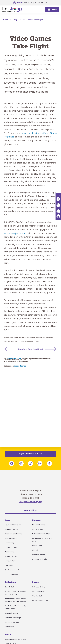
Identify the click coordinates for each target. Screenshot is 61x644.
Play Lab (35, 550)
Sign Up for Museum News (30, 454)
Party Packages (11, 556)
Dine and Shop (10, 565)
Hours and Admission (13, 525)
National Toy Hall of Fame (42, 534)
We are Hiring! (30, 510)
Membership (10, 543)
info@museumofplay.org (30, 502)
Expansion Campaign (40, 600)
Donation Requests (12, 574)
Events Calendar (11, 538)
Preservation (10, 627)
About (8, 634)
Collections (11, 582)
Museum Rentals (11, 561)
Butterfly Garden (39, 555)
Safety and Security (12, 570)
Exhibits (36, 520)
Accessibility (10, 552)
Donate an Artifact (12, 622)
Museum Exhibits (39, 525)
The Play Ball (37, 596)
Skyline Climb (37, 546)
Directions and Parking (13, 534)
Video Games (20, 370)
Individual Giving (38, 587)
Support (36, 582)
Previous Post (27, 349)
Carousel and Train (39, 559)
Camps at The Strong (13, 547)
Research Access (12, 613)
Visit (7, 520)
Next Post (37, 354)
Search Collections (12, 587)
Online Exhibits (38, 529)
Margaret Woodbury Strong (15, 639)
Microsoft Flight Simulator (16, 233)
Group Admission (11, 529)
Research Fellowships (13, 618)
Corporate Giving (39, 591)
